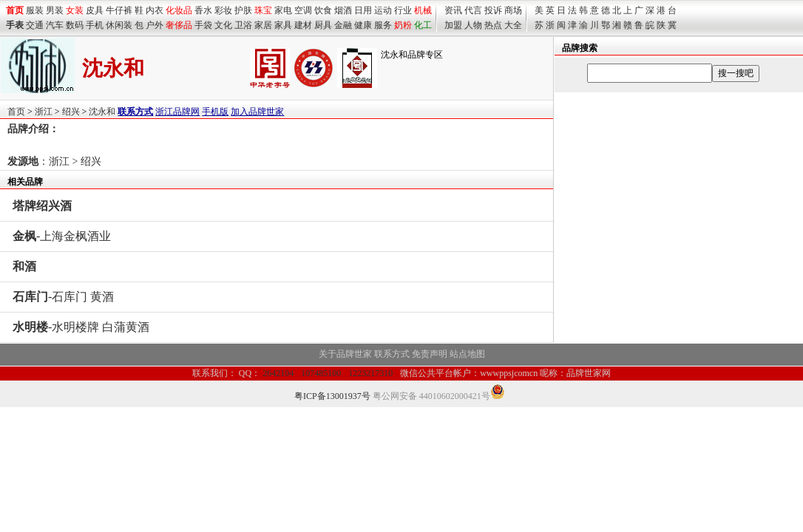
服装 (35, 10)
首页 (16, 112)
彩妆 (223, 10)
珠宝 (263, 10)
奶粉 (403, 25)
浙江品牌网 (177, 112)
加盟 (453, 25)
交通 (35, 25)
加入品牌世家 (257, 112)
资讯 (453, 10)
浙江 (44, 112)
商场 (513, 10)
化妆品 (179, 10)
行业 (403, 10)
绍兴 (71, 112)
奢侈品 (179, 25)
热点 (493, 25)
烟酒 (343, 10)
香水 (203, 10)
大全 (513, 25)
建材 (303, 25)
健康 (363, 25)
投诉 (493, 10)
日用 (363, 10)
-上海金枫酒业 (62, 236)
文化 (223, 25)
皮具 (95, 10)
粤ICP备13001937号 (332, 396)
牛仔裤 (119, 10)
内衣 (155, 10)
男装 (55, 10)
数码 (75, 25)
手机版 (215, 112)
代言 (473, 10)
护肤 (243, 10)
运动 (383, 10)
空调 (303, 10)
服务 (383, 25)
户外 (155, 25)
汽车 (55, 25)
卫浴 (243, 25)
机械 (423, 10)
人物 (473, 25)
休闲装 (119, 25)
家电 (283, 10)
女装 (75, 10)
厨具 (323, 25)
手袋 (203, 25)
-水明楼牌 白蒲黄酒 (81, 327)
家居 (263, 25)
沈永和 (102, 112)
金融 (343, 25)
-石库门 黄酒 (63, 297)
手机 (95, 25)
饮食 (323, 10)
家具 (283, 25)
